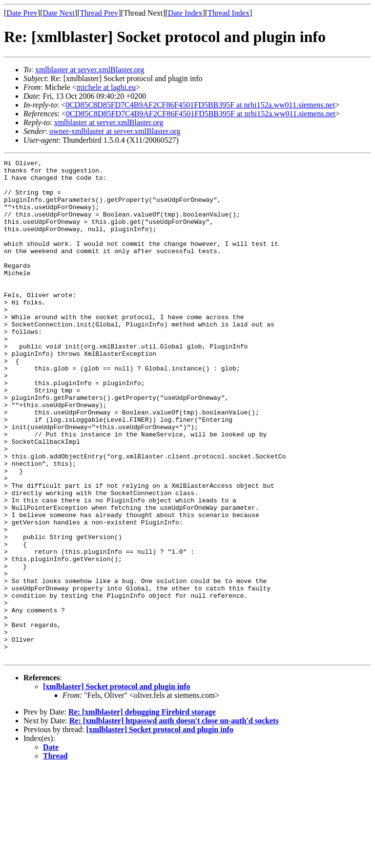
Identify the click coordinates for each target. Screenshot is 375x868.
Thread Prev (99, 13)
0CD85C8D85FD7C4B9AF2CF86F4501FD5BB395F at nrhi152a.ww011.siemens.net (200, 105)
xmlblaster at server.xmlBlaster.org (90, 70)
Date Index (185, 13)
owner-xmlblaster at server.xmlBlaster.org (115, 131)
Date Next (59, 13)
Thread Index (229, 13)
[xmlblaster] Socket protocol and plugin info (117, 786)
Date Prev (22, 13)
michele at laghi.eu (106, 87)
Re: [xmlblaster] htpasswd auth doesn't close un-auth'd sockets (174, 820)
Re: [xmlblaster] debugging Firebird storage (142, 812)
